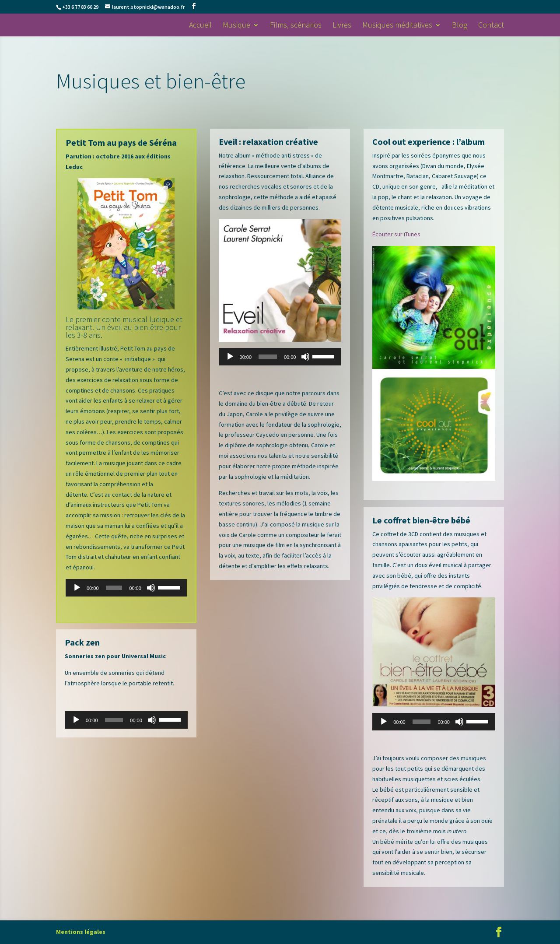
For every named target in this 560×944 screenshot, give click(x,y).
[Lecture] (77, 588)
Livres (342, 26)
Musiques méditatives (397, 26)
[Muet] (151, 588)
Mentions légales (81, 932)
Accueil (200, 26)
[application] (126, 588)
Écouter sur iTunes (396, 234)
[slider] (114, 588)
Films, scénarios (296, 26)
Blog (460, 26)
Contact (491, 26)
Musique (236, 26)
